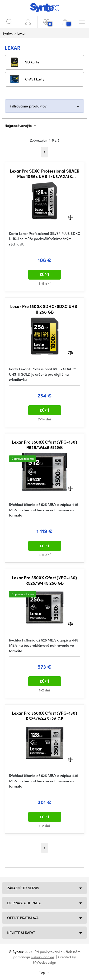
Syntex (7, 33)
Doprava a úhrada (24, 903)
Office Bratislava (23, 918)
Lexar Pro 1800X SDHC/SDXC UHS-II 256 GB (45, 309)
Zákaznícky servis (23, 888)
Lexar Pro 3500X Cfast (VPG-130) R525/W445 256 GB (44, 580)
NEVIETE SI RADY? (21, 933)
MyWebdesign (45, 962)
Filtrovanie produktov (28, 106)
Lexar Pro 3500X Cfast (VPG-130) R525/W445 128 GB (44, 716)
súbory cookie (43, 957)
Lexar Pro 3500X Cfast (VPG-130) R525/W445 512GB (44, 445)
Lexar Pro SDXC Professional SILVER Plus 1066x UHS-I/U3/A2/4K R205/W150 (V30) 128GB (44, 174)
